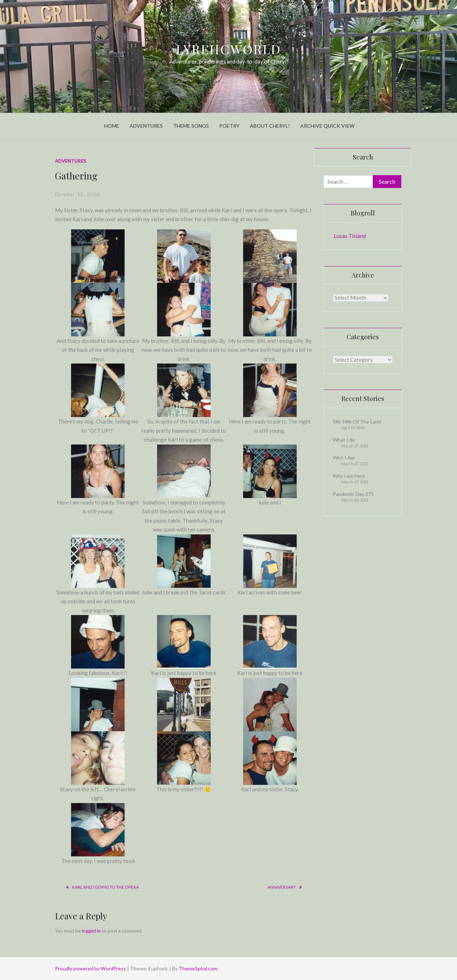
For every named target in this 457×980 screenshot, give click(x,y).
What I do (344, 440)
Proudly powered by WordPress (91, 968)
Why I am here (349, 476)
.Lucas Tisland (349, 236)
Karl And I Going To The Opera (106, 887)
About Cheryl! (270, 126)
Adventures (146, 126)
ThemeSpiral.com (198, 968)
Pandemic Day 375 (353, 494)
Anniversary (282, 887)
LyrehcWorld (229, 49)
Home (112, 126)
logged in (91, 931)
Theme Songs (191, 126)
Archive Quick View (327, 126)
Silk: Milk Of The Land (357, 422)
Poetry (229, 126)
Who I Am (344, 458)
